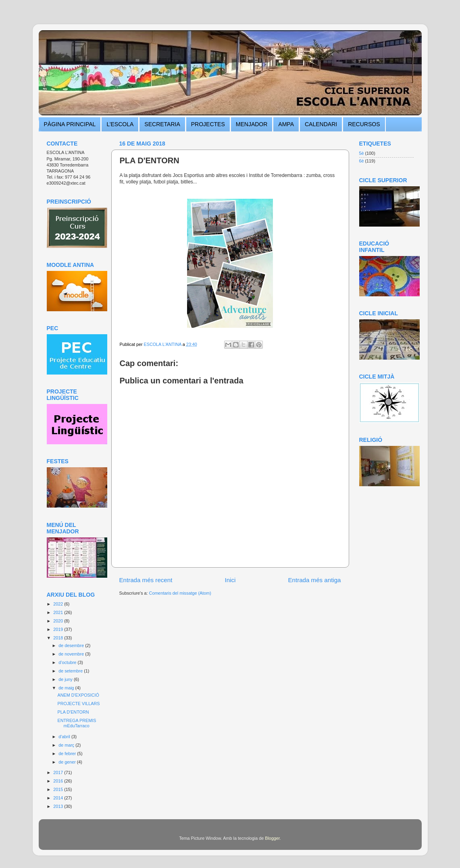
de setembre (71, 671)
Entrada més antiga (314, 580)
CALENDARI (321, 124)
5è (362, 153)
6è (362, 161)
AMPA (286, 124)
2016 (59, 781)
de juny (66, 679)
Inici (230, 580)
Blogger (272, 838)
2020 (59, 621)
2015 (59, 789)
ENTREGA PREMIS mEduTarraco (77, 723)
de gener (68, 762)
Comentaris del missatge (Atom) (180, 593)
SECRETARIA (162, 124)
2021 (59, 612)
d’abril (65, 737)
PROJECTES (208, 124)
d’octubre (68, 662)
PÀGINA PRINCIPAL (70, 124)
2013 (59, 806)
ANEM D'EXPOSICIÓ (78, 695)
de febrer (68, 754)
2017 (59, 772)
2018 (59, 638)
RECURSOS (364, 124)
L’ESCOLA (120, 124)
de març (67, 745)
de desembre (72, 645)
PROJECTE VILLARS (78, 704)
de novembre (72, 654)
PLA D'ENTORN (73, 712)
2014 (59, 798)
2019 (59, 629)
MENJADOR (252, 124)
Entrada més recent (146, 580)
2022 (59, 604)
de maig (67, 688)
